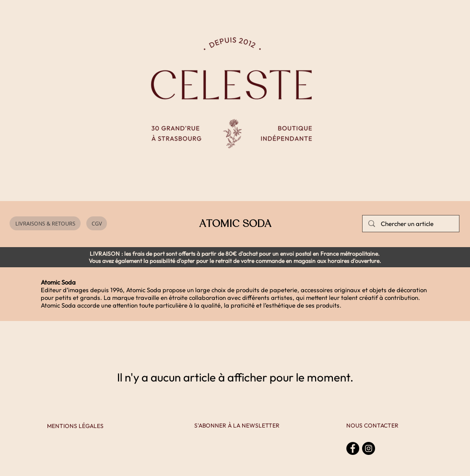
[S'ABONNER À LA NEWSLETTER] (237, 426)
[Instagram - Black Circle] (369, 448)
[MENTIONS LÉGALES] (75, 426)
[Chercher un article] (410, 224)
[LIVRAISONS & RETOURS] (45, 223)
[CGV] (97, 223)
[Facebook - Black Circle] (353, 448)
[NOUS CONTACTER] (372, 426)
